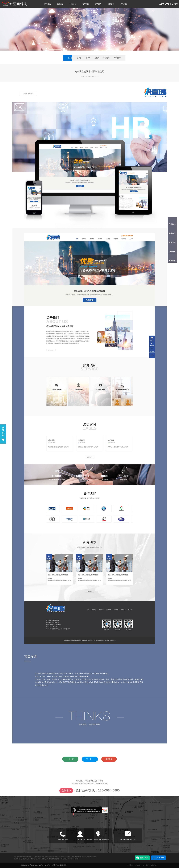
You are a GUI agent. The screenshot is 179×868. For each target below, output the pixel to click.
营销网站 (80, 58)
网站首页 (48, 4)
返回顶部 (172, 261)
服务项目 (73, 4)
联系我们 (124, 4)
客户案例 (86, 4)
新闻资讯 (111, 4)
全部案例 (42, 58)
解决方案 (98, 4)
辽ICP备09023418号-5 (36, 865)
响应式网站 (118, 58)
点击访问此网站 (28, 94)
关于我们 (60, 4)
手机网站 (137, 58)
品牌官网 (61, 58)
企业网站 (99, 58)
